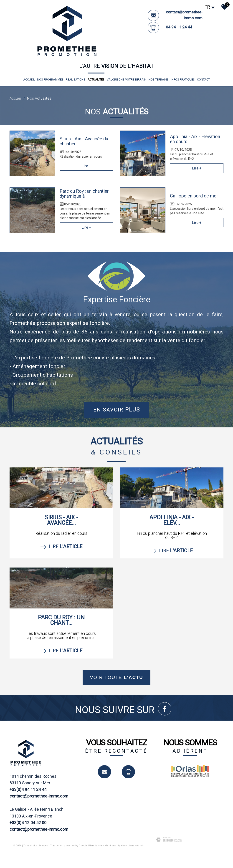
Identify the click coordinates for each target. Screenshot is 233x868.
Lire (61, 547)
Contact (203, 79)
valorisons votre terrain (127, 79)
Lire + (86, 166)
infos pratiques (183, 79)
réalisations (76, 79)
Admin (140, 846)
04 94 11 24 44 (179, 27)
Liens (131, 846)
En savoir (117, 410)
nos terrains (159, 79)
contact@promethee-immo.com (39, 796)
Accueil (29, 79)
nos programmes (50, 79)
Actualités (96, 79)
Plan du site (95, 846)
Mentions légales (115, 846)
